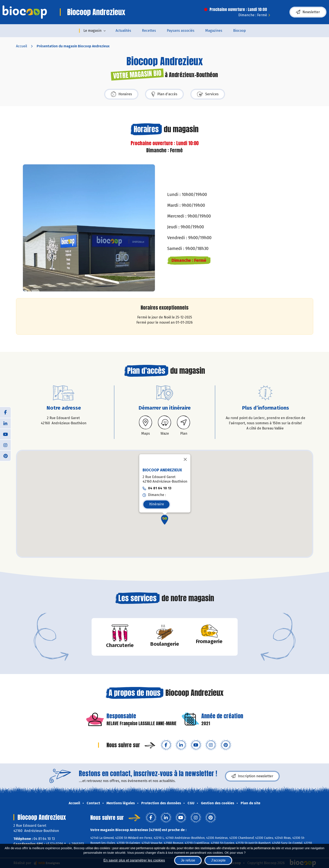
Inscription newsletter (252, 776)
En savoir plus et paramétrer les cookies (134, 860)
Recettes (149, 31)
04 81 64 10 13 (159, 488)
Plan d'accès (164, 94)
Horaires (121, 94)
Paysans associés (181, 31)
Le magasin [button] (92, 31)
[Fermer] (185, 459)
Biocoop (239, 31)
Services (208, 94)
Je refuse (188, 860)
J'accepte (218, 860)
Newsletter (308, 12)
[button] (164, 520)
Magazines (214, 31)
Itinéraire (156, 504)
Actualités (123, 31)
